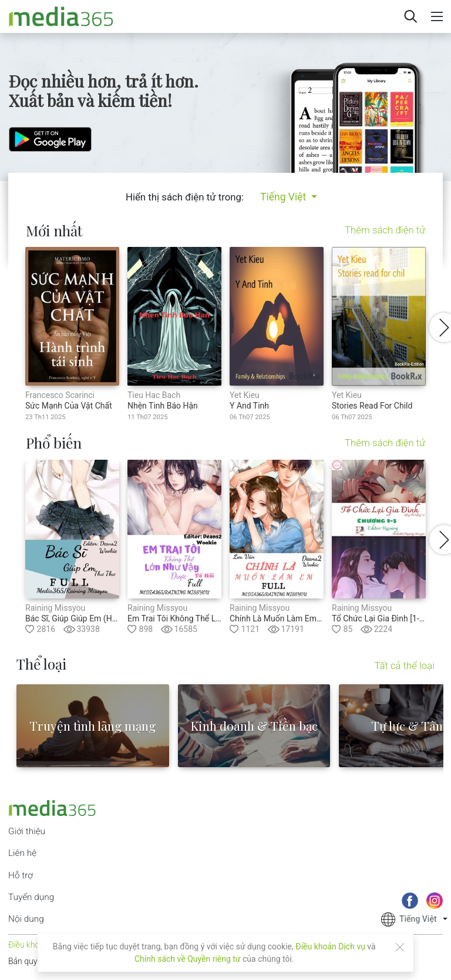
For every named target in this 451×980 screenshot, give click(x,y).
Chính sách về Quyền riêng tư (188, 959)
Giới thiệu (27, 831)
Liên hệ (22, 853)
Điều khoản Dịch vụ (330, 946)
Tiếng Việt (285, 197)
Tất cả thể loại (404, 666)
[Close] (400, 947)
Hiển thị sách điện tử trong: (185, 197)
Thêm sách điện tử (385, 230)
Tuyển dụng (31, 897)
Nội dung (26, 919)
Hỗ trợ (21, 875)
